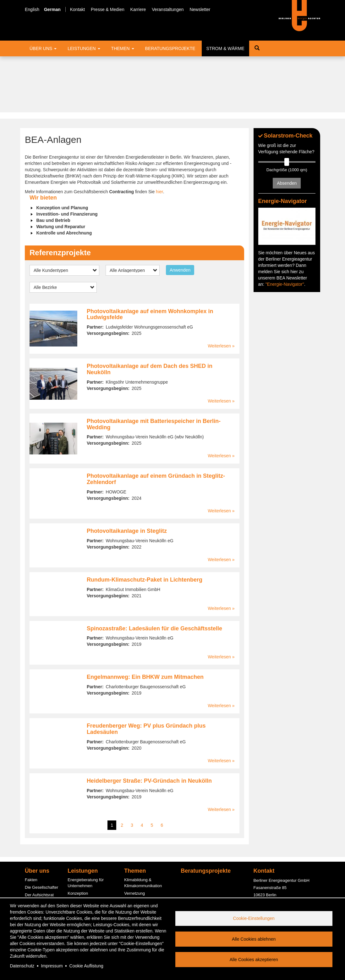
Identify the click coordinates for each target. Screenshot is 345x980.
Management (37, 846)
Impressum (52, 966)
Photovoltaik (135, 891)
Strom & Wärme (225, 48)
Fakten (31, 824)
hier (159, 136)
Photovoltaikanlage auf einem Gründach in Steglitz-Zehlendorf (156, 423)
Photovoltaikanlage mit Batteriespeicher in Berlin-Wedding (154, 368)
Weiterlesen (219, 290)
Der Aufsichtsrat (39, 839)
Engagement (36, 868)
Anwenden (180, 214)
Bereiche (33, 861)
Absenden (287, 127)
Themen (123, 48)
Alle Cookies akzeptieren (254, 960)
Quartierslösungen (141, 884)
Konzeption (78, 837)
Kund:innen (35, 876)
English (32, 9)
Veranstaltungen (168, 9)
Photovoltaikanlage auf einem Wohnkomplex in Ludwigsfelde (150, 258)
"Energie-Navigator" (285, 228)
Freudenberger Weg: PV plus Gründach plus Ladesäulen (146, 673)
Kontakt (77, 9)
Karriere (138, 9)
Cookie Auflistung (86, 966)
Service (32, 890)
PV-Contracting (81, 893)
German (52, 9)
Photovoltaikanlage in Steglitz (127, 475)
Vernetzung (134, 837)
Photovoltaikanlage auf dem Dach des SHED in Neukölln (150, 313)
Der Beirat (34, 853)
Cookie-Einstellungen (254, 918)
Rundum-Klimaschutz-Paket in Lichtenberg (145, 523)
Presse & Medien (108, 9)
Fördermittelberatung (87, 852)
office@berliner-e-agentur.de (279, 860)
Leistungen (84, 48)
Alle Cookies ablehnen (254, 939)
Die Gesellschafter (41, 831)
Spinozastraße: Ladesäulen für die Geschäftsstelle (154, 572)
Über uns (43, 48)
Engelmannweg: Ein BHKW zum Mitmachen (145, 621)
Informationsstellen (85, 844)
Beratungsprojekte (170, 48)
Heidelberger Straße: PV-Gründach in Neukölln (149, 724)
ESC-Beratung (81, 859)
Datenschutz (22, 966)
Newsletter (200, 9)
